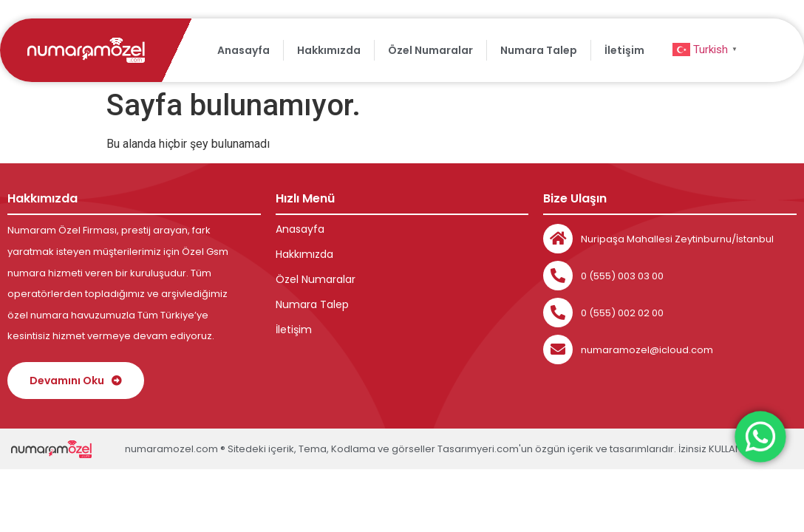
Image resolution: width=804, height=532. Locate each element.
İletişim (624, 50)
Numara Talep (539, 50)
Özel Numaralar (430, 50)
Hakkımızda (329, 50)
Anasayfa (243, 50)
